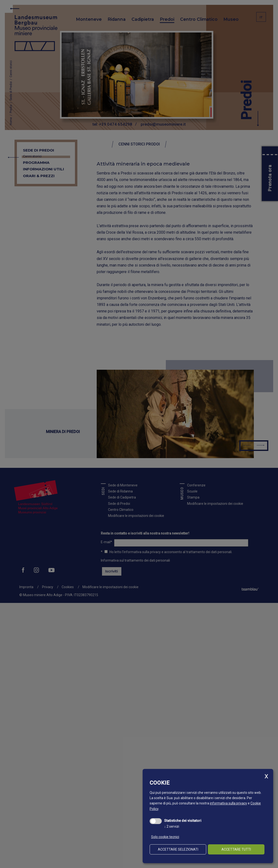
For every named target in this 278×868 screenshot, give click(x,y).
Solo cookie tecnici (165, 837)
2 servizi (172, 826)
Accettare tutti (236, 849)
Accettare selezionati (178, 849)
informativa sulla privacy (228, 803)
